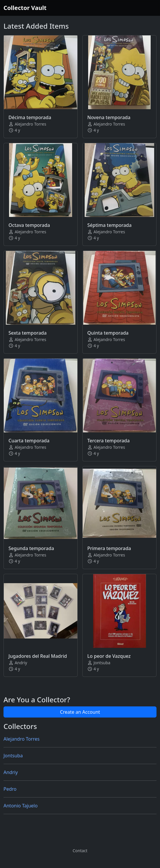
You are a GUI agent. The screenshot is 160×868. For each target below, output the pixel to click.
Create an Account (80, 712)
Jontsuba (13, 756)
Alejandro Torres (21, 739)
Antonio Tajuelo (21, 806)
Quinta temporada (108, 333)
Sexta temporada (28, 333)
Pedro (10, 789)
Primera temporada (109, 548)
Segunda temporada (31, 548)
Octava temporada (29, 225)
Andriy (11, 772)
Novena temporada (109, 117)
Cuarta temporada (29, 441)
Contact (80, 851)
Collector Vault (25, 8)
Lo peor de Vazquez (109, 656)
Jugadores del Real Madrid (38, 656)
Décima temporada (30, 117)
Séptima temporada (109, 225)
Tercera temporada (108, 441)
